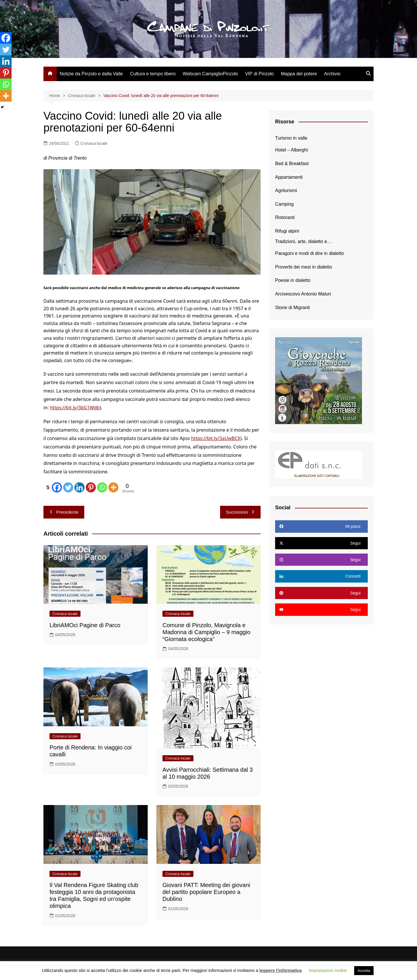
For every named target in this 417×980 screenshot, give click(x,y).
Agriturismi (286, 190)
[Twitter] (68, 487)
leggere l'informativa (281, 970)
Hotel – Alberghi (291, 150)
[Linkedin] (79, 487)
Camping (284, 204)
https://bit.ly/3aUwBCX (216, 438)
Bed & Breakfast (292, 164)
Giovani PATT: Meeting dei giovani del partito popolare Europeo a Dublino (206, 892)
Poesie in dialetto (293, 280)
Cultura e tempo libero (153, 74)
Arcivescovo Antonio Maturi (303, 294)
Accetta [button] (364, 971)
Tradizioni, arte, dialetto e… (303, 241)
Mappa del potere (299, 74)
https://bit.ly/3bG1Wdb (75, 408)
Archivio (332, 74)
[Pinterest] (91, 487)
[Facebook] (53, 487)
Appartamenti (289, 177)
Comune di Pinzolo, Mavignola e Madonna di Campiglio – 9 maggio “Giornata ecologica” (206, 632)
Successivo (240, 512)
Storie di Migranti (292, 307)
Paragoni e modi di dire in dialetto (309, 253)
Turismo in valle (291, 138)
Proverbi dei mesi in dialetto (304, 267)
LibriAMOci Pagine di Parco (85, 625)
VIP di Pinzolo (259, 74)
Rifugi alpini (287, 231)
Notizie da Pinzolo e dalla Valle (91, 74)
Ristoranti (285, 217)
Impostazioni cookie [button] (328, 970)
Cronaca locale (94, 143)
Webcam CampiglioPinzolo (210, 74)
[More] (113, 487)
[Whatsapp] (102, 487)
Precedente (64, 512)
